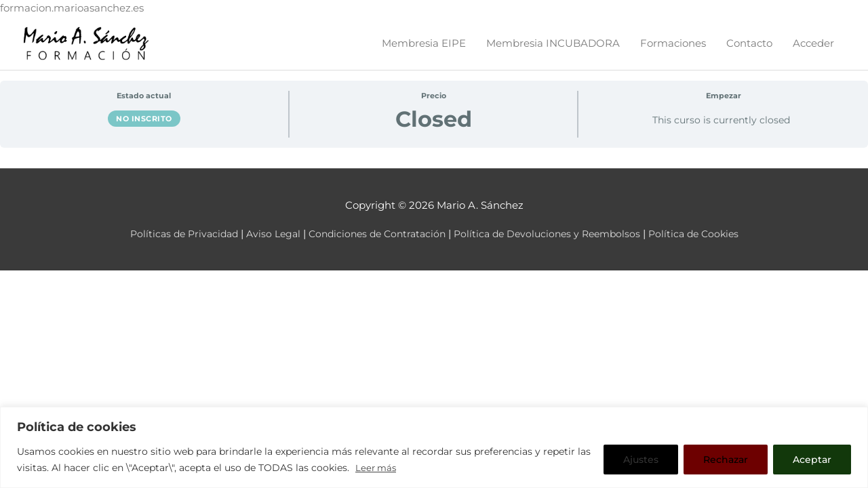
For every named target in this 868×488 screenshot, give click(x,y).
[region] (434, 448)
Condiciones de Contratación (374, 245)
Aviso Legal (265, 245)
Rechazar (726, 460)
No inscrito (144, 130)
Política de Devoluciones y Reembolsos (553, 245)
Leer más (377, 468)
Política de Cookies (706, 245)
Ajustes (641, 460)
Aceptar (812, 460)
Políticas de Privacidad (172, 245)
